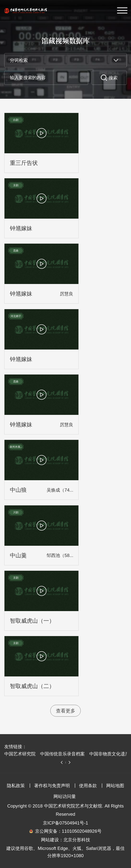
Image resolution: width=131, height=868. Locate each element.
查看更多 (66, 711)
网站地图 (115, 786)
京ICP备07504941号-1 (65, 823)
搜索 (113, 78)
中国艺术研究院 (20, 754)
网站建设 (50, 840)
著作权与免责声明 (52, 786)
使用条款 (88, 786)
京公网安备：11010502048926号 (68, 831)
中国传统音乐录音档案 (62, 754)
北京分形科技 (77, 840)
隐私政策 (16, 786)
